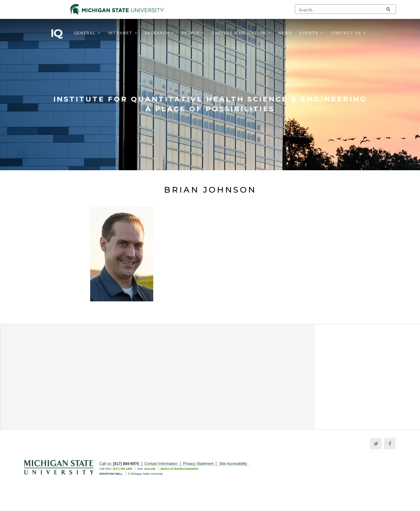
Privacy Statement (198, 464)
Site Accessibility (233, 464)
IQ (56, 33)
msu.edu (150, 469)
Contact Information (161, 464)
